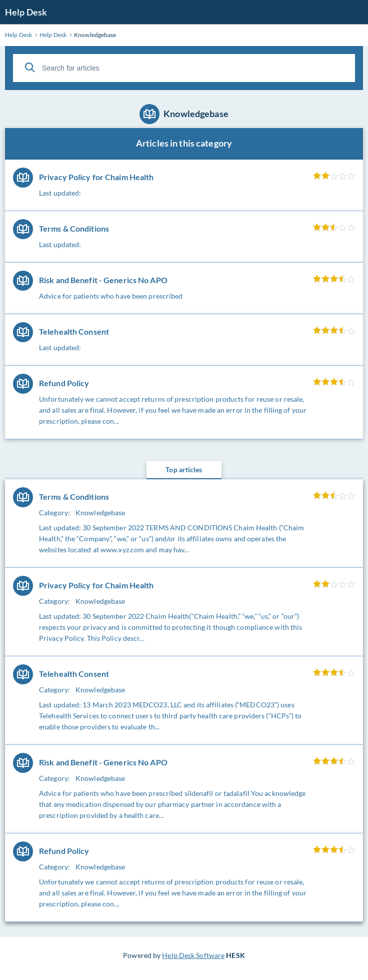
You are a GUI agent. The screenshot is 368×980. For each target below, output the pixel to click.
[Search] (30, 68)
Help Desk (26, 12)
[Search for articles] (184, 68)
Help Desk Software (193, 955)
